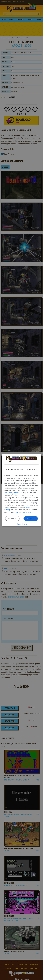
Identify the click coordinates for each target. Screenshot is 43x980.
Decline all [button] (12, 518)
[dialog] (22, 490)
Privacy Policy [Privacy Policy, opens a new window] (30, 512)
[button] (22, 524)
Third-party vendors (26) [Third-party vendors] (13, 493)
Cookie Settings (19, 512)
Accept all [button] (31, 518)
